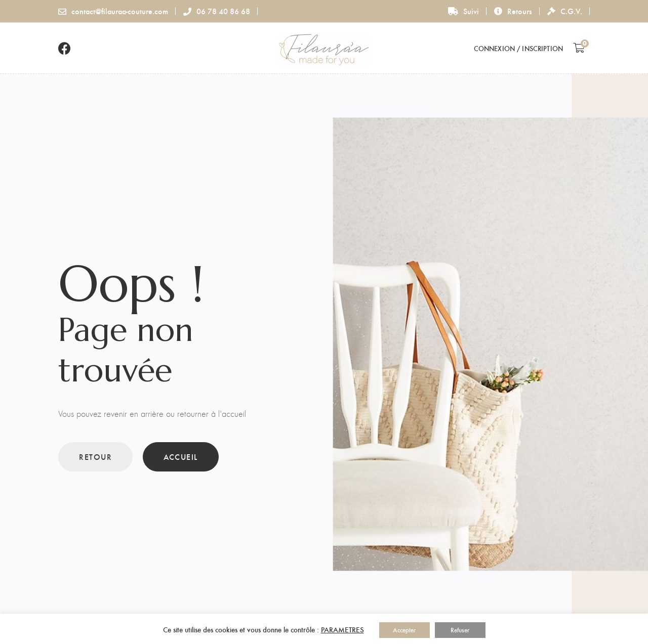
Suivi (463, 11)
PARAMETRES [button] (342, 629)
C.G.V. (565, 11)
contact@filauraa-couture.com (113, 11)
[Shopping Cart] (579, 48)
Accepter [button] (404, 630)
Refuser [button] (460, 630)
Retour (95, 457)
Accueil (181, 457)
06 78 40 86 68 (217, 11)
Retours (513, 11)
